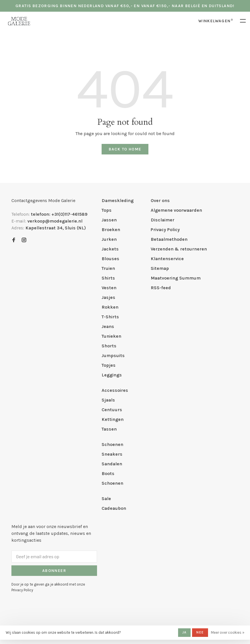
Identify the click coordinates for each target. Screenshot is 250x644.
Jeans (108, 326)
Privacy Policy (165, 230)
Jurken (109, 239)
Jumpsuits (113, 355)
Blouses (110, 259)
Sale (106, 499)
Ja (184, 632)
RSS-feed (161, 288)
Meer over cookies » (228, 632)
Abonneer (54, 571)
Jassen (109, 220)
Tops (107, 210)
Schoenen (112, 444)
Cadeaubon (114, 508)
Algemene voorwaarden (176, 210)
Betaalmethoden (169, 239)
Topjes (109, 365)
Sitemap (160, 268)
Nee (200, 632)
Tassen (109, 429)
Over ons (160, 200)
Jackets (110, 249)
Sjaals (108, 400)
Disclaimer (163, 220)
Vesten (109, 288)
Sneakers (112, 454)
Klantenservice (167, 259)
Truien (108, 268)
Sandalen (112, 464)
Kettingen (113, 419)
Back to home (125, 149)
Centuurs (112, 410)
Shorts (109, 346)
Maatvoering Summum (176, 278)
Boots (108, 473)
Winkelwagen (216, 21)
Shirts (108, 278)
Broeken (111, 230)
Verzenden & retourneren (179, 249)
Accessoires (115, 390)
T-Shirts (110, 317)
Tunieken (111, 336)
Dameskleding (118, 200)
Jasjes (108, 297)
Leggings (112, 375)
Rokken (110, 307)
